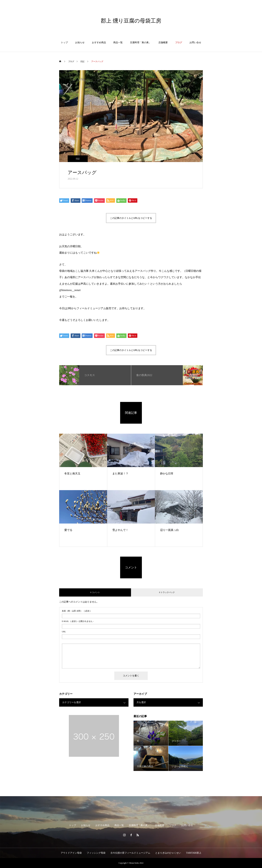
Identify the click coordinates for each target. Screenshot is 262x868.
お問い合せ (195, 43)
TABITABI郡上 (194, 853)
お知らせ (80, 43)
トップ (64, 43)
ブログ (179, 43)
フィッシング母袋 (96, 853)
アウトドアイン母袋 (71, 853)
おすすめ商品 (99, 43)
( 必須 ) (76, 611)
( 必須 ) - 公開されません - (78, 621)
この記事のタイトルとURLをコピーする (131, 218)
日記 (78, 159)
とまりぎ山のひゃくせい (168, 853)
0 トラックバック (167, 592)
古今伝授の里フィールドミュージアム (130, 853)
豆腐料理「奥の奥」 (141, 43)
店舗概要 (163, 43)
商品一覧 (118, 43)
